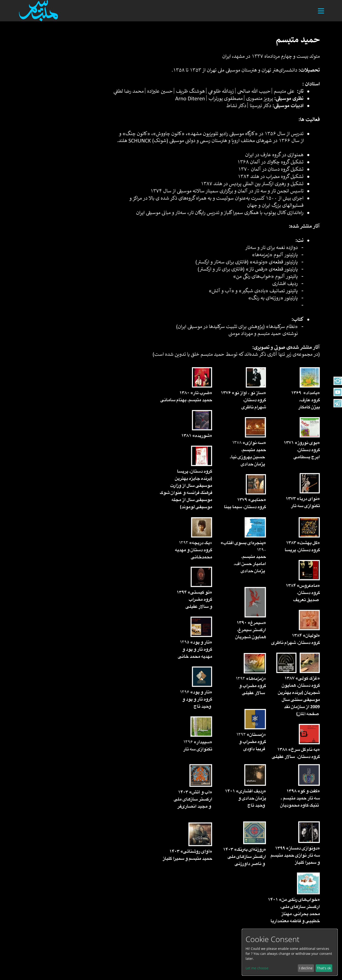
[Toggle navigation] (319, 13)
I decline (306, 968)
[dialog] (290, 952)
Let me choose (257, 968)
